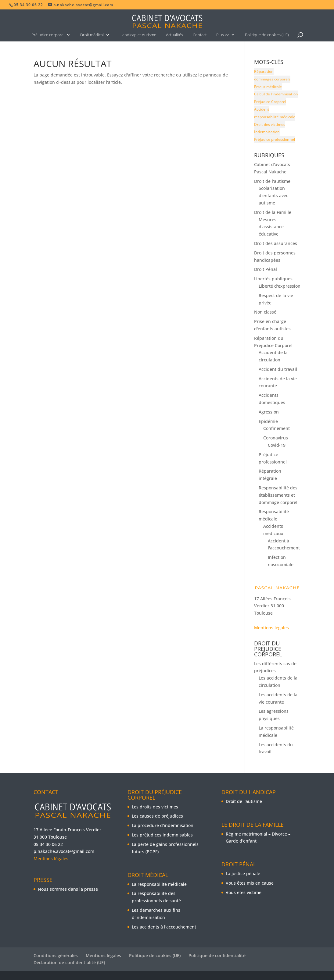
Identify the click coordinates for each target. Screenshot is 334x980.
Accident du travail (278, 369)
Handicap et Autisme (138, 35)
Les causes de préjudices (157, 816)
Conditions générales (56, 955)
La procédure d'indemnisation (163, 825)
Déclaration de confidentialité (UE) (69, 962)
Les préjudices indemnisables (162, 835)
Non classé (265, 312)
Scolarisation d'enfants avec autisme (273, 195)
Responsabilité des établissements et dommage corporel (278, 495)
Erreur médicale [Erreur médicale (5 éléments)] (268, 87)
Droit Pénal (266, 269)
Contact (200, 35)
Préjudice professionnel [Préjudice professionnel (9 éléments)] (275, 139)
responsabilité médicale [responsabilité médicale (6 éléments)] (275, 117)
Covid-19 (277, 445)
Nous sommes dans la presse (68, 889)
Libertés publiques (273, 279)
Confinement (277, 428)
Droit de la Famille (273, 212)
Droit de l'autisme (272, 181)
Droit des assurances (276, 243)
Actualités (174, 35)
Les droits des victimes (155, 807)
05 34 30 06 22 (48, 844)
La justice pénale (243, 873)
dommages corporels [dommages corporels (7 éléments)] (272, 79)
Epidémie (268, 421)
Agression (269, 412)
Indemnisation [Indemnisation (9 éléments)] (267, 132)
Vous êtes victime (244, 892)
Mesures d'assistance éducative (271, 227)
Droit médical (92, 35)
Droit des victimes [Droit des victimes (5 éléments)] (270, 124)
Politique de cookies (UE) (267, 35)
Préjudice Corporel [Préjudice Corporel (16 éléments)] (270, 102)
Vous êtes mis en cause (250, 883)
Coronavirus (276, 438)
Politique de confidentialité (217, 955)
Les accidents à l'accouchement (164, 927)
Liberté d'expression (280, 286)
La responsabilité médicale (159, 884)
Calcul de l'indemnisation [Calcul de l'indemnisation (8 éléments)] (276, 94)
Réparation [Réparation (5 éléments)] (264, 71)
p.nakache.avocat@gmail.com (64, 851)
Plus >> (223, 35)
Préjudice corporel (48, 35)
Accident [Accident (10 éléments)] (262, 109)
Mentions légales (271, 628)
